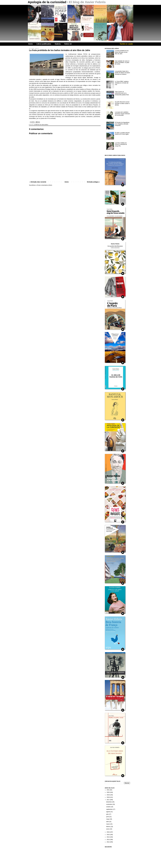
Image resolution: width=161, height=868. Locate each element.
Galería (58, 44)
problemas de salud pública (41, 125)
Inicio (31, 44)
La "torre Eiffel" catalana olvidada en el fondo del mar (122, 83)
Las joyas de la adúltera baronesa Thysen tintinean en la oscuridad (122, 114)
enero (108, 829)
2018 (108, 797)
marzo (108, 824)
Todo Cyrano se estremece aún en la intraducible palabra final (122, 93)
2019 (108, 795)
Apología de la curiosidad (47, 2)
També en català (126, 44)
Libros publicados (44, 44)
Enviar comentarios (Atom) (45, 185)
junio (108, 817)
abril (108, 822)
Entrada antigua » (93, 182)
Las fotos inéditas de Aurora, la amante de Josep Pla (121, 144)
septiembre (110, 809)
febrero (108, 827)
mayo (108, 819)
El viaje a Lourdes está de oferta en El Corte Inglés (122, 133)
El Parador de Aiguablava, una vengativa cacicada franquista (122, 124)
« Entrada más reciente (38, 182)
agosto (108, 812)
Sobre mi (68, 44)
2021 (108, 790)
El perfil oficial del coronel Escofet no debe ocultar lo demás (122, 103)
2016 (108, 832)
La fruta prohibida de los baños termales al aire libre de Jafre (122, 52)
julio (108, 814)
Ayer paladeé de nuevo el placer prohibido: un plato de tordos (122, 63)
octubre (109, 807)
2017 (108, 800)
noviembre (109, 804)
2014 (108, 837)
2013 (108, 840)
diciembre (109, 802)
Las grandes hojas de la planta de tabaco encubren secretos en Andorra (122, 73)
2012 (108, 842)
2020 (108, 792)
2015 (108, 835)
